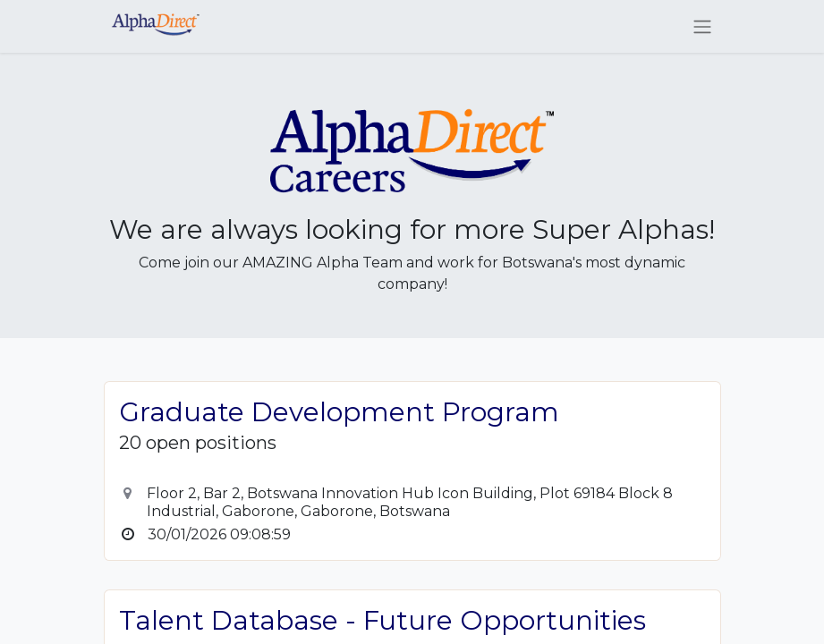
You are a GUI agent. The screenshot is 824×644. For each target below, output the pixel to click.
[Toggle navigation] (702, 26)
